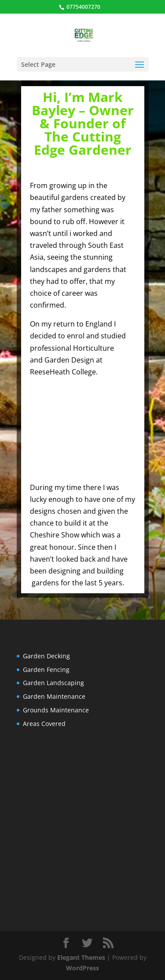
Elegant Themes (81, 957)
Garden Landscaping (53, 683)
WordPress (82, 968)
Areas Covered (44, 724)
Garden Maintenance (54, 696)
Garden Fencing (46, 670)
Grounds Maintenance (56, 710)
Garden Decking (46, 656)
